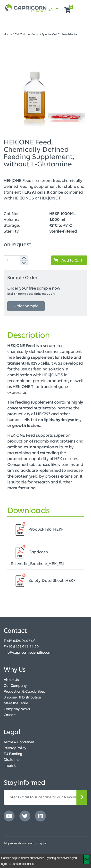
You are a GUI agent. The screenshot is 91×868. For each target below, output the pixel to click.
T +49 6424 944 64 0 (20, 641)
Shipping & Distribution (22, 698)
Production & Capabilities (24, 692)
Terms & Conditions (19, 742)
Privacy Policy (15, 748)
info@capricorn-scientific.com (27, 653)
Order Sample (26, 306)
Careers (10, 715)
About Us (11, 680)
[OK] (87, 859)
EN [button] (51, 10)
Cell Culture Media (27, 34)
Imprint (10, 766)
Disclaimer (12, 760)
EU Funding (13, 754)
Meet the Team (16, 703)
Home (8, 34)
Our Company (15, 686)
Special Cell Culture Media (59, 34)
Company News (17, 709)
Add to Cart (67, 260)
